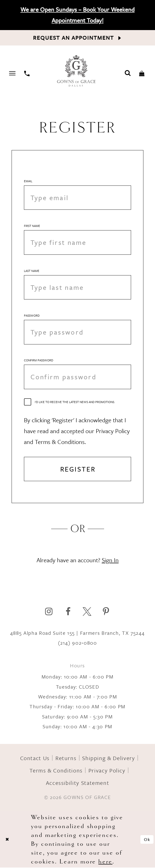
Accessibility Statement (78, 783)
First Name (32, 226)
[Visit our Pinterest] (106, 612)
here (105, 862)
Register (78, 470)
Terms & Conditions (56, 771)
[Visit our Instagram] (49, 612)
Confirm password (39, 361)
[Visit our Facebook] (68, 612)
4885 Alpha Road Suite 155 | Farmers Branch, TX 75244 (77, 633)
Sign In (110, 560)
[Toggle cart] (142, 73)
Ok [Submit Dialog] (147, 840)
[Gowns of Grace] (77, 71)
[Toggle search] (128, 73)
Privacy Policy (107, 771)
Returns (66, 758)
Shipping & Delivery (108, 758)
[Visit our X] (87, 612)
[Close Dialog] (7, 840)
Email (28, 181)
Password (32, 316)
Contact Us (35, 758)
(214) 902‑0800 (77, 643)
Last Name (32, 271)
